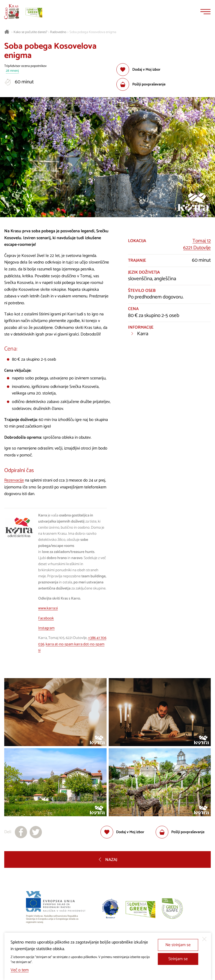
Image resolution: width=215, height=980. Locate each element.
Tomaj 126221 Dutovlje (197, 244)
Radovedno (58, 32)
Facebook (46, 618)
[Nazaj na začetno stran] (12, 12)
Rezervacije (14, 480)
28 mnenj (12, 71)
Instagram (46, 628)
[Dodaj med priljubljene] (138, 70)
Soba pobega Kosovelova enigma (93, 32)
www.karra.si (48, 608)
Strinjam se (178, 959)
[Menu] (205, 12)
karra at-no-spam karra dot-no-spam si (71, 647)
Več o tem (20, 970)
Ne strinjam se (178, 945)
